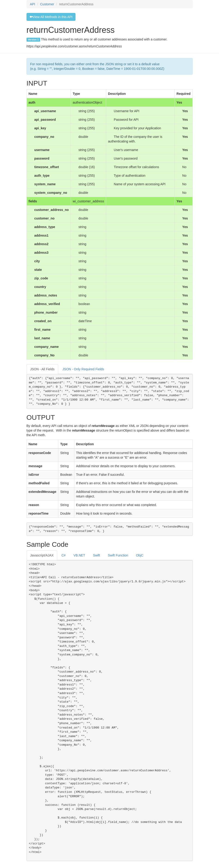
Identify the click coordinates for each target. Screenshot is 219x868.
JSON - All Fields (42, 369)
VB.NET (79, 555)
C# (63, 555)
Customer (47, 4)
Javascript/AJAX (42, 555)
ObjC (140, 555)
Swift (96, 555)
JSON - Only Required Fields (83, 369)
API (33, 4)
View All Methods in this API (51, 17)
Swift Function (118, 555)
